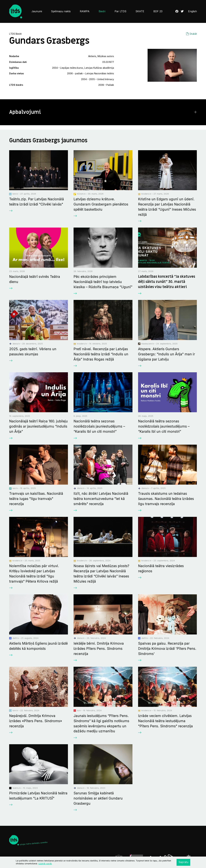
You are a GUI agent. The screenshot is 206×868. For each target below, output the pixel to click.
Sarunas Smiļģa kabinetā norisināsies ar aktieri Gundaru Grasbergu (98, 798)
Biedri (102, 11)
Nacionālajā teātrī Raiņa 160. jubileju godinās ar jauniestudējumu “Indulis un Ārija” (38, 426)
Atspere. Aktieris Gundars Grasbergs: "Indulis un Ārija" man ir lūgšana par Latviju (166, 354)
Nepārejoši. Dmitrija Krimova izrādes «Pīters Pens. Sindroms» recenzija (36, 721)
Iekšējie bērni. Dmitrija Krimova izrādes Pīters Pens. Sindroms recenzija (99, 649)
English (192, 11)
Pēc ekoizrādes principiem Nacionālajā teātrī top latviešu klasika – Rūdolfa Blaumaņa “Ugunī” (103, 282)
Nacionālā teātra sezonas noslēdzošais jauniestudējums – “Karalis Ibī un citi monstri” (99, 426)
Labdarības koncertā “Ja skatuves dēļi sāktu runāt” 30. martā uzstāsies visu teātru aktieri (167, 282)
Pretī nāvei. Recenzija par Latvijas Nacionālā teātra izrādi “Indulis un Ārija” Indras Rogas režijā (101, 354)
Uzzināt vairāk (45, 864)
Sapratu (183, 862)
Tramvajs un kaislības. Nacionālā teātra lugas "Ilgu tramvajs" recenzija (36, 499)
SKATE (140, 11)
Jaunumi (37, 11)
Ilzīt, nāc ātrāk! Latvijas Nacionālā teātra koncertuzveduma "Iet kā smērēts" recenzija (101, 499)
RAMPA (85, 11)
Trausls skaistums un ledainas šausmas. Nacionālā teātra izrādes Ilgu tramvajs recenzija (166, 499)
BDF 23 (158, 11)
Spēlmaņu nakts (61, 11)
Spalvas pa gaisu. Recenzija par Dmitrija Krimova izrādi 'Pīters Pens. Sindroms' (167, 649)
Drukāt (193, 34)
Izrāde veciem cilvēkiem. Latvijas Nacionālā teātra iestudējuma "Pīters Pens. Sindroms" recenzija (165, 721)
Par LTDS (120, 11)
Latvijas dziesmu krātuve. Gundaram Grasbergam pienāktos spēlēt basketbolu (101, 204)
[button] (103, 112)
